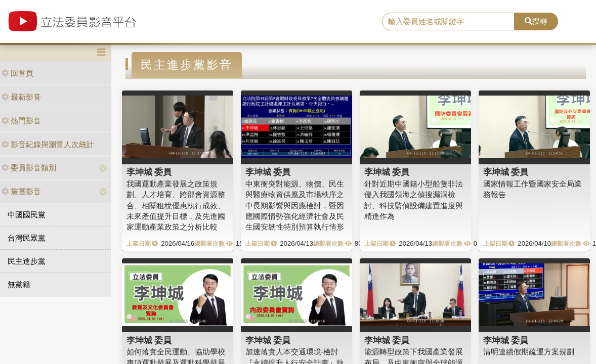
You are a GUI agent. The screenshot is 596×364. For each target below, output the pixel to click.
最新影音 (21, 97)
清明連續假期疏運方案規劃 (529, 352)
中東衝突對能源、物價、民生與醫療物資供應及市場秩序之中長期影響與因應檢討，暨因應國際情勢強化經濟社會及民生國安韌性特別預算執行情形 (295, 206)
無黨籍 (19, 284)
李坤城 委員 (149, 172)
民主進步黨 (27, 261)
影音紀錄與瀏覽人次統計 (48, 144)
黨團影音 (21, 191)
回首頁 (17, 73)
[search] (449, 22)
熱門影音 (21, 121)
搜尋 (536, 21)
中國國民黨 (27, 215)
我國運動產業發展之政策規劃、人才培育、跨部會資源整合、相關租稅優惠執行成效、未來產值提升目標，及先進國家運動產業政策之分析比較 (176, 206)
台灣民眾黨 (27, 238)
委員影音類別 (29, 168)
